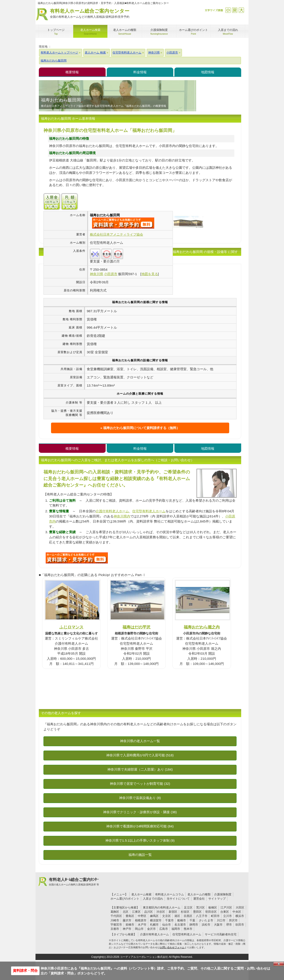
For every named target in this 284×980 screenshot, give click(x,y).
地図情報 (208, 72)
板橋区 (213, 907)
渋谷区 (161, 912)
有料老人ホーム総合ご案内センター (90, 14)
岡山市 (139, 929)
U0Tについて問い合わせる (77, 558)
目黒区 (188, 916)
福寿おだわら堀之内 (202, 627)
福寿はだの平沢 (136, 627)
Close (279, 964)
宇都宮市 (116, 925)
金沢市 (151, 929)
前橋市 (130, 925)
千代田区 (116, 916)
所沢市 (233, 920)
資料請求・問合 (25, 971)
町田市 (215, 916)
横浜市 (240, 916)
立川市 (228, 916)
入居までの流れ (153, 899)
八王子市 (202, 916)
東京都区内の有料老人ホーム (162, 907)
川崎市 (115, 920)
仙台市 (167, 925)
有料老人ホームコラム (170, 894)
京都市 (115, 929)
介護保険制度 (223, 894)
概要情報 (72, 72)
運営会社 (199, 899)
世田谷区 (211, 912)
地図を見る (150, 274)
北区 (126, 912)
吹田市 (240, 925)
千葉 (192, 920)
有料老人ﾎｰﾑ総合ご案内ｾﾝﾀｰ (74, 882)
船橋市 (182, 920)
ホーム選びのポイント (125, 899)
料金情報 (140, 72)
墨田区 (197, 912)
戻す (235, 10)
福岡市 (176, 929)
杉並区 (185, 912)
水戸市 (142, 925)
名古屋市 (180, 925)
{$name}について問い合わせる (123, 223)
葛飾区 (115, 912)
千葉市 (169, 920)
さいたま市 (206, 920)
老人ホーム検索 (141, 894)
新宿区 (173, 912)
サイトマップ (217, 899)
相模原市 (141, 920)
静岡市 (194, 925)
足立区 (188, 907)
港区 (177, 916)
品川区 (149, 912)
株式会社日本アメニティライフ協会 (116, 234)
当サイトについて (178, 899)
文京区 (167, 916)
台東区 (225, 912)
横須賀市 (156, 920)
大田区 (240, 907)
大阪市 (218, 925)
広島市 (164, 929)
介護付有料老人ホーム (112, 511)
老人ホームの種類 (199, 894)
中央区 (237, 912)
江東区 (136, 912)
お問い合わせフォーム (172, 947)
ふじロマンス (71, 627)
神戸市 (127, 929)
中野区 (142, 916)
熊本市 (188, 929)
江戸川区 (226, 907)
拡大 (241, 10)
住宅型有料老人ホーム (149, 511)
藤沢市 (127, 920)
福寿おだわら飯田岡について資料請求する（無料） (141, 428)
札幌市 (154, 925)
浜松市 (206, 925)
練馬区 (154, 916)
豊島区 (130, 916)
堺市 (229, 925)
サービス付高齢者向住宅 (221, 934)
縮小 (228, 10)
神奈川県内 (122, 516)
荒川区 (200, 907)
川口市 (221, 920)
